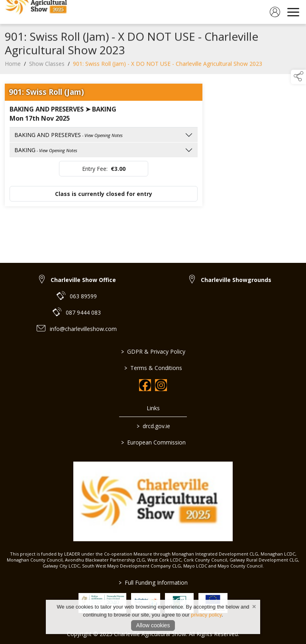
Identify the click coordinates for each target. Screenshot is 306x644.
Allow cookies (153, 625)
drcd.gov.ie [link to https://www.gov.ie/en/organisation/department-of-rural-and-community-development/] (153, 426)
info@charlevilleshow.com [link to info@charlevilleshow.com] (83, 329)
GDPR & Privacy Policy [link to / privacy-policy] (153, 351)
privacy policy (206, 615)
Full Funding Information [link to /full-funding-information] (153, 582)
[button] (298, 77)
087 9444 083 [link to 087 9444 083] (83, 312)
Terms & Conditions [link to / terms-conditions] (153, 368)
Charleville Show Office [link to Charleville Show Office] (83, 280)
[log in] (275, 12)
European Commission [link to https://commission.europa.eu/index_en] (153, 442)
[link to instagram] (161, 385)
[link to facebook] (145, 385)
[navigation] (293, 12)
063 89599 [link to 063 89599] (83, 296)
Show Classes (47, 66)
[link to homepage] (38, 12)
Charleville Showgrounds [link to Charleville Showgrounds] (236, 280)
